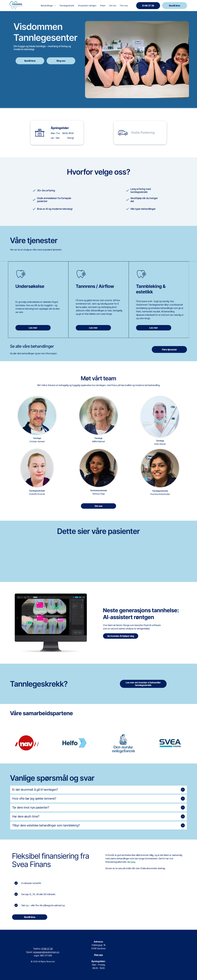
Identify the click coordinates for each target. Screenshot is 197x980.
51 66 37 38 (47, 949)
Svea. (133, 862)
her (27, 905)
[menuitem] (48, 6)
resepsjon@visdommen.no (46, 952)
